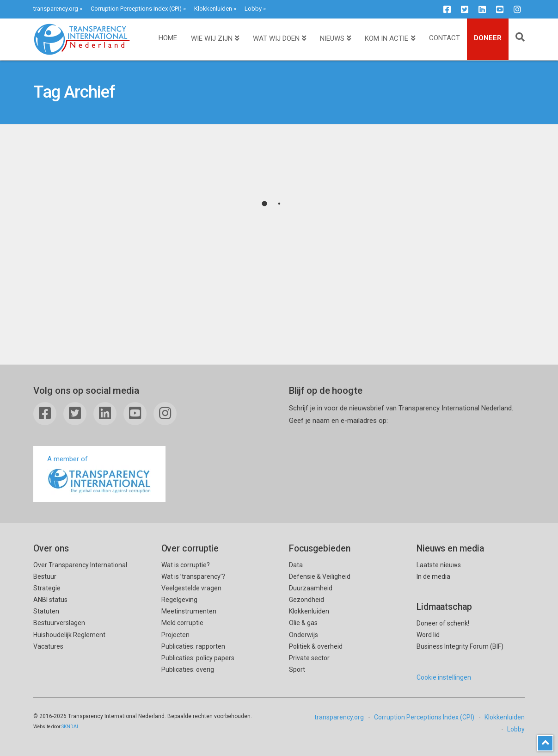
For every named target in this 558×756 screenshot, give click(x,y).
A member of (99, 475)
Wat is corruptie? (186, 565)
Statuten (46, 611)
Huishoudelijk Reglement (69, 635)
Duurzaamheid (311, 588)
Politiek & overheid (316, 646)
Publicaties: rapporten (193, 646)
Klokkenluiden (213, 9)
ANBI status (50, 600)
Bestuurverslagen (59, 623)
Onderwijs (304, 635)
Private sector (309, 658)
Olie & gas (303, 623)
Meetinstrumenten (189, 611)
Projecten (175, 635)
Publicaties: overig (188, 669)
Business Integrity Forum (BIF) (460, 646)
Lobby (253, 9)
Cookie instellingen (444, 677)
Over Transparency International (80, 565)
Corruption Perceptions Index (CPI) (136, 9)
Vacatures (48, 646)
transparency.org (56, 9)
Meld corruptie (182, 623)
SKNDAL (71, 727)
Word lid (428, 635)
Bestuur (45, 576)
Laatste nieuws (439, 565)
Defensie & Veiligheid (320, 576)
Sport (297, 669)
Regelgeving (179, 600)
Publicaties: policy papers (198, 658)
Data (296, 565)
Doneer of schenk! (443, 623)
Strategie (47, 588)
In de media (433, 576)
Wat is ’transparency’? (193, 576)
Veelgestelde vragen (191, 588)
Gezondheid (307, 600)
